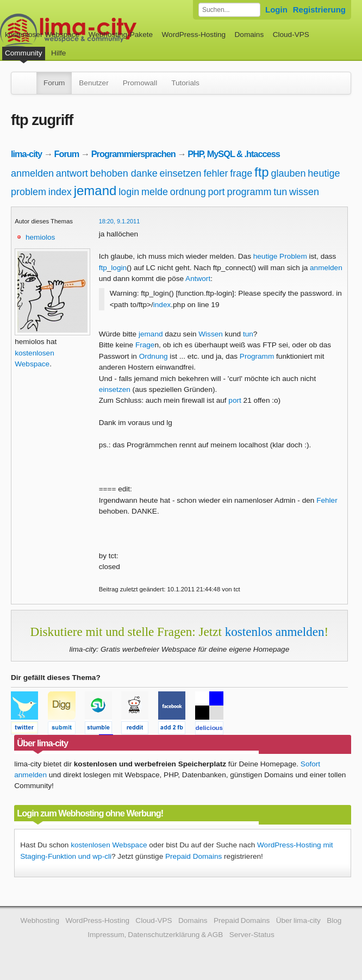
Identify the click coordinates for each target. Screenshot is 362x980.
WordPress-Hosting (194, 35)
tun (280, 192)
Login (276, 10)
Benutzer (93, 83)
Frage (145, 345)
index (60, 192)
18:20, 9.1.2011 (120, 221)
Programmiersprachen (133, 154)
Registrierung (319, 10)
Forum (54, 83)
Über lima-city (298, 920)
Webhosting (40, 920)
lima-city (26, 154)
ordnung (188, 192)
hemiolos (40, 237)
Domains (249, 35)
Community (24, 53)
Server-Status (252, 935)
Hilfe (58, 53)
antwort (72, 173)
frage (241, 173)
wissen (304, 192)
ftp (262, 172)
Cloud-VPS (291, 35)
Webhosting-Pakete (121, 35)
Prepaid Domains (194, 856)
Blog (334, 920)
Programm (257, 356)
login (129, 192)
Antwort (198, 279)
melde (155, 192)
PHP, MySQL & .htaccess (234, 154)
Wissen (211, 334)
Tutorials (185, 83)
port (217, 192)
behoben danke (124, 173)
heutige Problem (280, 256)
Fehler (327, 500)
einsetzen (181, 173)
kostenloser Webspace (42, 35)
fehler (216, 173)
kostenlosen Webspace (109, 845)
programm (249, 192)
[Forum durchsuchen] (229, 10)
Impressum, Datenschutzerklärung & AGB (155, 935)
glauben (289, 173)
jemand (95, 191)
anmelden (32, 173)
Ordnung (154, 356)
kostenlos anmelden (275, 632)
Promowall (140, 83)
